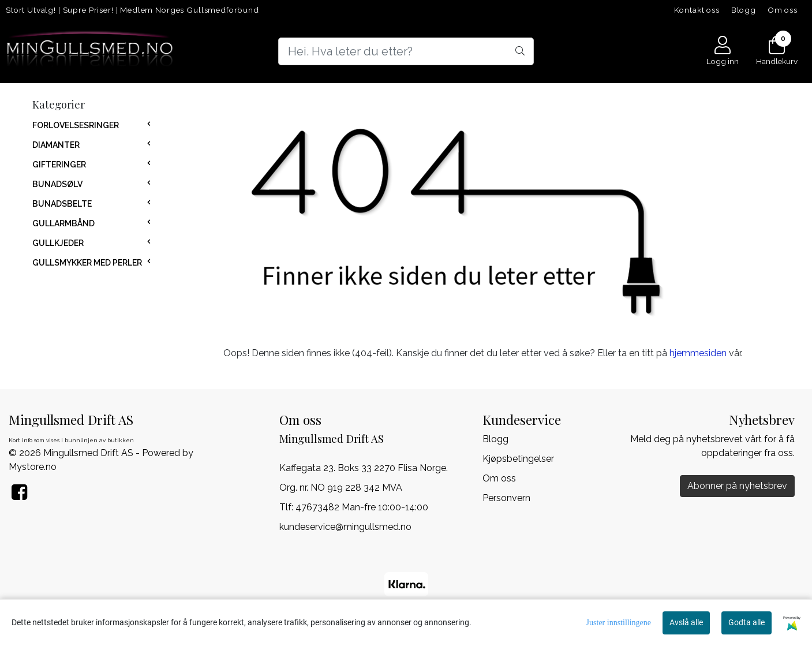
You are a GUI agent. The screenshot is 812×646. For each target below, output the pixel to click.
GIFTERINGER (59, 165)
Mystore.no (33, 467)
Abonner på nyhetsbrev (737, 486)
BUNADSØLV (57, 184)
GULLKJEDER (58, 243)
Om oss (783, 10)
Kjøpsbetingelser (518, 459)
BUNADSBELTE (62, 204)
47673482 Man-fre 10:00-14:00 (362, 507)
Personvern (506, 498)
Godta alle (746, 622)
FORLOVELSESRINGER (76, 125)
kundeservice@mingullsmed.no (345, 527)
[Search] (406, 51)
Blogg (744, 10)
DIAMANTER (56, 145)
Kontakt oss (697, 10)
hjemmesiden (698, 353)
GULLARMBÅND (63, 223)
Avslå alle (686, 622)
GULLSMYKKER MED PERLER (87, 263)
